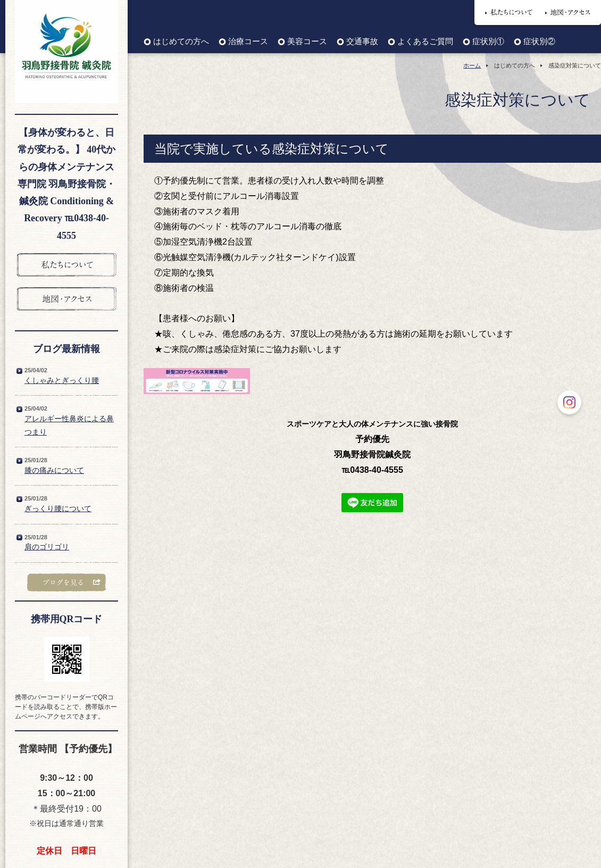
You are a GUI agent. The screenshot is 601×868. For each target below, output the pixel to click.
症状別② (539, 42)
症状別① (488, 42)
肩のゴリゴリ (47, 547)
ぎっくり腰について (58, 508)
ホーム (472, 65)
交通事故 (362, 42)
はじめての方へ (181, 42)
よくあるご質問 (425, 42)
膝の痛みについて (54, 470)
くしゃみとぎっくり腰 (62, 380)
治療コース (248, 42)
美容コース (307, 42)
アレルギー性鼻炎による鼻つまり (69, 425)
